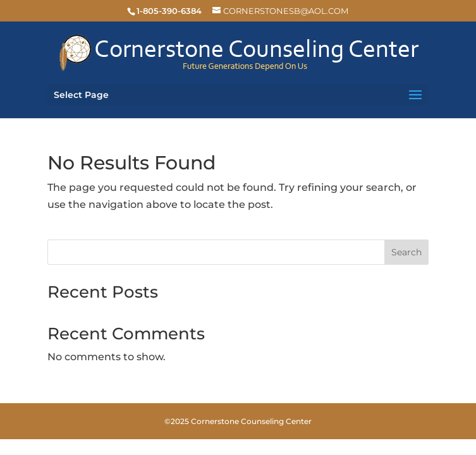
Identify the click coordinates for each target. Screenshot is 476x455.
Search (406, 252)
